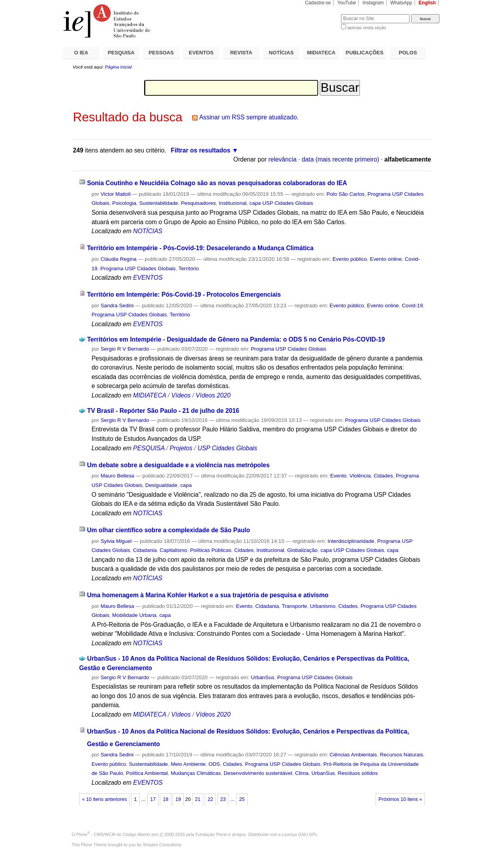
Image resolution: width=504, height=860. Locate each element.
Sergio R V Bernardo (125, 349)
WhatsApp (401, 3)
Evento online (386, 259)
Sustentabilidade (158, 203)
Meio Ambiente (188, 764)
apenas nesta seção (367, 28)
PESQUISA (121, 53)
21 (198, 799)
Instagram (373, 3)
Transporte (295, 606)
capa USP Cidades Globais (282, 203)
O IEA (81, 53)
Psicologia (124, 203)
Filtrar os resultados (201, 150)
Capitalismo (173, 550)
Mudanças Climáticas (196, 773)
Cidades (383, 476)
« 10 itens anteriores (104, 799)
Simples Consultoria (162, 845)
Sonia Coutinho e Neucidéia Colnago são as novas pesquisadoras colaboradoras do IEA (217, 183)
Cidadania (145, 550)
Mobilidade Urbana (134, 615)
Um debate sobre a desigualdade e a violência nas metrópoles (178, 465)
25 (242, 799)
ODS (214, 764)
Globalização (302, 550)
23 (223, 799)
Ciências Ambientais (353, 755)
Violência (360, 476)
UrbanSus (262, 677)
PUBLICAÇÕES (365, 53)
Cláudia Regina (118, 259)
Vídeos (181, 395)
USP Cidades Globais (227, 448)
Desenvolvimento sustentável (258, 773)
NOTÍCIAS (281, 53)
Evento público (350, 259)
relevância (283, 159)
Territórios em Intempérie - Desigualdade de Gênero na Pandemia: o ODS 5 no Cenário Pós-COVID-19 (236, 339)
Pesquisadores (198, 203)
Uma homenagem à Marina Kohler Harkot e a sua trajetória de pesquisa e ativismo (208, 595)
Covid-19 (412, 306)
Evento (338, 476)
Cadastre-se (318, 3)
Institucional (233, 203)
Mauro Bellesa (117, 476)
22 (210, 799)
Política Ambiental (147, 773)
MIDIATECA (321, 53)
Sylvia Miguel (116, 541)
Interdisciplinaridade (351, 541)
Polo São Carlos (346, 194)
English (427, 3)
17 (153, 799)
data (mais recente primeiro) (340, 159)
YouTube (347, 3)
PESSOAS (161, 53)
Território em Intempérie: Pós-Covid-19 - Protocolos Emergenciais (184, 294)
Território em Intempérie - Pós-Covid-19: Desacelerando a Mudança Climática (200, 248)
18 (165, 799)
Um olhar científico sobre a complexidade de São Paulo (169, 530)
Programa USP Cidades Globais (138, 268)
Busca (322, 14)
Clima (302, 773)
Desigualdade (161, 485)
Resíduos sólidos (358, 773)
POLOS (408, 53)
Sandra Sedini (117, 306)
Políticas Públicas (211, 550)
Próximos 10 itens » (400, 799)
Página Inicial (118, 67)
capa (186, 485)
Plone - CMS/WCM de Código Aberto (113, 834)
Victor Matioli (115, 194)
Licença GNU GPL (300, 834)
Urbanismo (323, 606)
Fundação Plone (211, 834)
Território (189, 268)
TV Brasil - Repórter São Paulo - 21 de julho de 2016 (163, 411)
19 (178, 799)
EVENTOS (201, 53)
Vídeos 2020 (213, 395)
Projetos (182, 448)
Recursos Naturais (402, 755)
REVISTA (241, 53)
